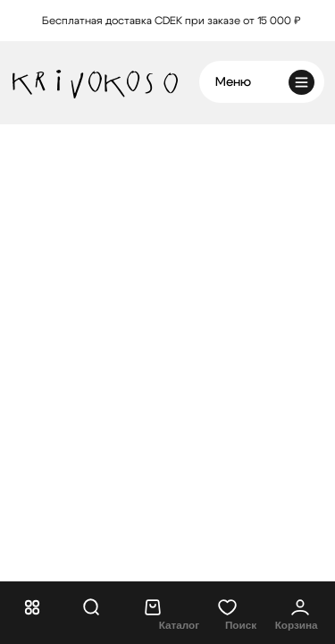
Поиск (241, 625)
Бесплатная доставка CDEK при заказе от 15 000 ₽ (172, 21)
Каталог (179, 625)
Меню (233, 82)
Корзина (297, 625)
